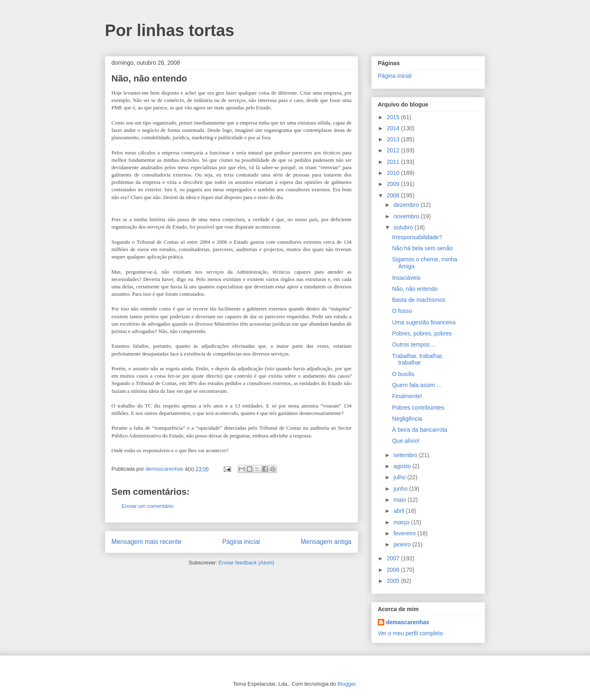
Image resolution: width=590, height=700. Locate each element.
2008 (394, 195)
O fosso (402, 311)
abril (399, 511)
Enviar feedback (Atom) (247, 563)
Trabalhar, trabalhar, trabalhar (418, 359)
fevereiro (405, 533)
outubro (404, 227)
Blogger (347, 684)
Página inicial (241, 542)
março (402, 522)
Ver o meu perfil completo (410, 633)
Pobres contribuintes (418, 408)
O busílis (403, 374)
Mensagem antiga (326, 542)
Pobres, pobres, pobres (422, 333)
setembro (406, 455)
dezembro (407, 205)
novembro (407, 216)
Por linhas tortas (170, 30)
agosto (403, 466)
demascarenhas (408, 622)
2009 (394, 184)
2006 (394, 570)
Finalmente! (407, 396)
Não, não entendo (415, 289)
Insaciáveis (406, 278)
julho (400, 477)
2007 (394, 558)
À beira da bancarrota (420, 430)
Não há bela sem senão (422, 248)
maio (400, 500)
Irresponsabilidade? (417, 237)
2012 (394, 150)
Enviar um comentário (147, 506)
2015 (394, 117)
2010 (394, 173)
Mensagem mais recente (146, 542)
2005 (394, 581)
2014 (394, 128)
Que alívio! (406, 441)
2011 (394, 162)
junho (401, 489)
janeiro (403, 544)
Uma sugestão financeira (424, 322)
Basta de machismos (419, 300)
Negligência (407, 419)
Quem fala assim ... (417, 385)
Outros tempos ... (414, 344)
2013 (394, 139)
